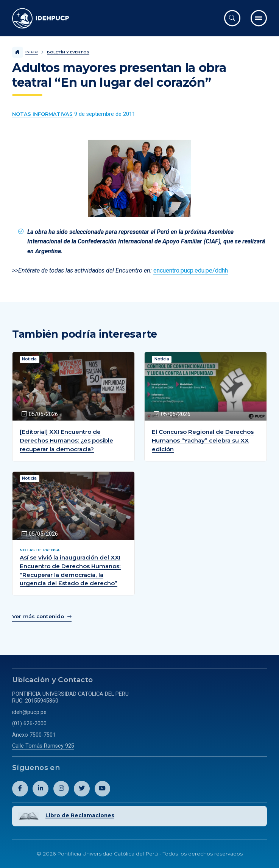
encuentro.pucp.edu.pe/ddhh (191, 270)
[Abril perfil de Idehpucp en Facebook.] (20, 789)
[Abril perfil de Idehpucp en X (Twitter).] (82, 789)
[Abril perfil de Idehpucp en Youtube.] (103, 789)
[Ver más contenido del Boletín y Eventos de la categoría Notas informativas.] (42, 114)
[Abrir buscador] (232, 18)
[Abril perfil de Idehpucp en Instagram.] (61, 789)
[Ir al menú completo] (259, 18)
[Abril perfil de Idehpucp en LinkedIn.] (41, 789)
